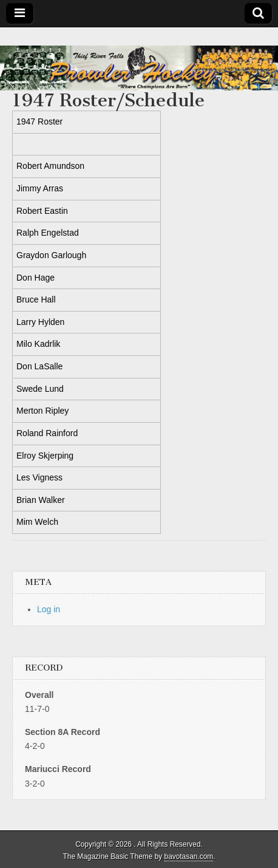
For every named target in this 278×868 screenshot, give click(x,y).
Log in (49, 609)
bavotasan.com (189, 856)
